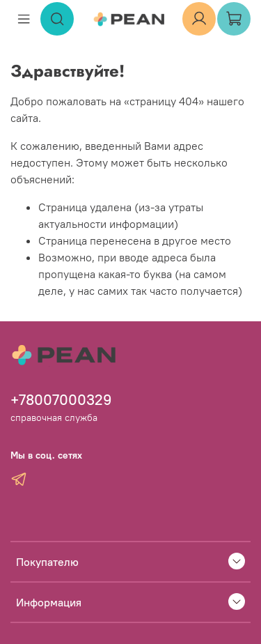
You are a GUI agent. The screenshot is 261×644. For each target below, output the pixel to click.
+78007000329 (61, 400)
